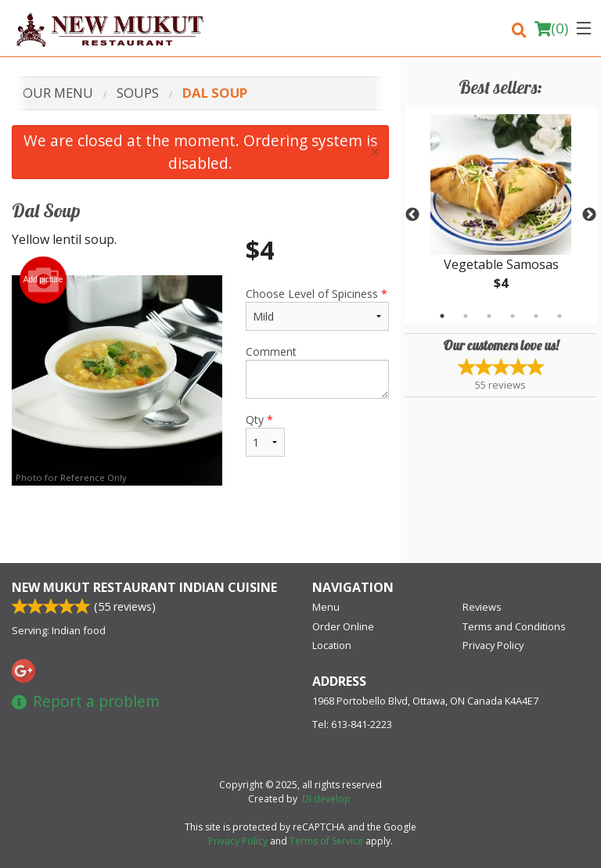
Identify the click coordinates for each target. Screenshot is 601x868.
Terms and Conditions (514, 626)
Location (332, 645)
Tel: (352, 724)
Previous (412, 215)
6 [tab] (560, 316)
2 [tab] (466, 316)
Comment (317, 371)
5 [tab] (536, 316)
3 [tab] (489, 316)
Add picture (43, 280)
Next (589, 215)
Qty (265, 434)
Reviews (482, 607)
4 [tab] (513, 316)
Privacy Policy (493, 645)
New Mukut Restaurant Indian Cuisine (144, 587)
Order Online (343, 626)
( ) (551, 28)
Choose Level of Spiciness (317, 308)
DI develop (326, 799)
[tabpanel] (501, 215)
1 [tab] (442, 316)
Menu (326, 607)
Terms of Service (326, 841)
